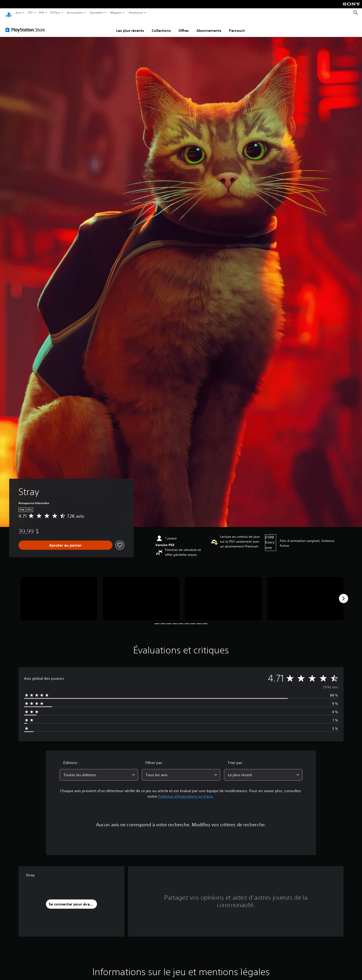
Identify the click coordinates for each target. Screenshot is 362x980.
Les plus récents (130, 26)
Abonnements (209, 26)
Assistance (136, 13)
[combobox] (99, 770)
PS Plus (55, 13)
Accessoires (74, 13)
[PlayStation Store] (26, 25)
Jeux (18, 13)
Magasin (116, 13)
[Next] (344, 594)
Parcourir (237, 26)
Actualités (97, 13)
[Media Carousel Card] (59, 594)
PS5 (30, 13)
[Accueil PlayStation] (9, 13)
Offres (184, 26)
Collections (161, 26)
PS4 (41, 13)
